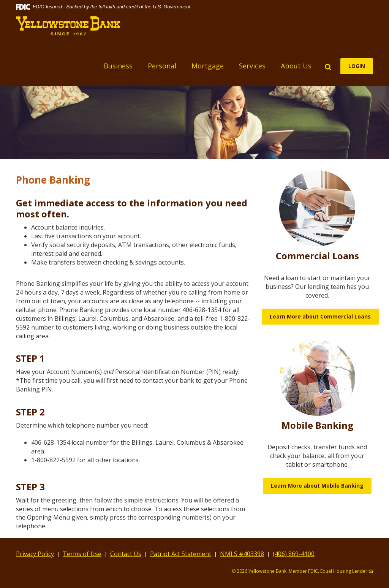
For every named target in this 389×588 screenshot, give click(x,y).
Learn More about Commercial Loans (320, 316)
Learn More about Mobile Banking (317, 486)
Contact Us (126, 554)
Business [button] (118, 66)
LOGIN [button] (357, 66)
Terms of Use (82, 554)
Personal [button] (162, 66)
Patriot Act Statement (181, 554)
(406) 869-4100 (294, 554)
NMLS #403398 (242, 554)
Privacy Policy (35, 554)
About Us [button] (296, 66)
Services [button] (252, 66)
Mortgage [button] (208, 66)
